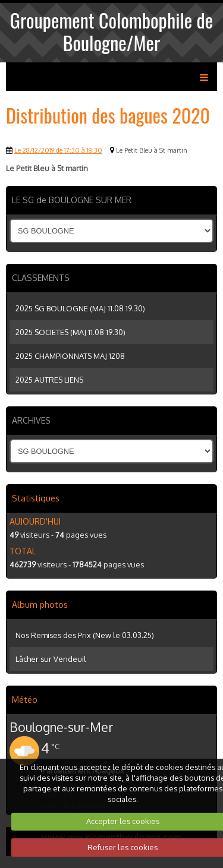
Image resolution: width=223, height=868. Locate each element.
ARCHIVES (31, 420)
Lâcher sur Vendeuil (51, 659)
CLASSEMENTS (41, 278)
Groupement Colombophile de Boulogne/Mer (111, 31)
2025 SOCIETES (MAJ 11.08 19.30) (70, 332)
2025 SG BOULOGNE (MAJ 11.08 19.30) (80, 308)
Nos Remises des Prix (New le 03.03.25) (85, 635)
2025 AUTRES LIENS (49, 380)
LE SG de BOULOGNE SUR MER (72, 200)
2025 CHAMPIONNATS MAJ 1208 (70, 356)
